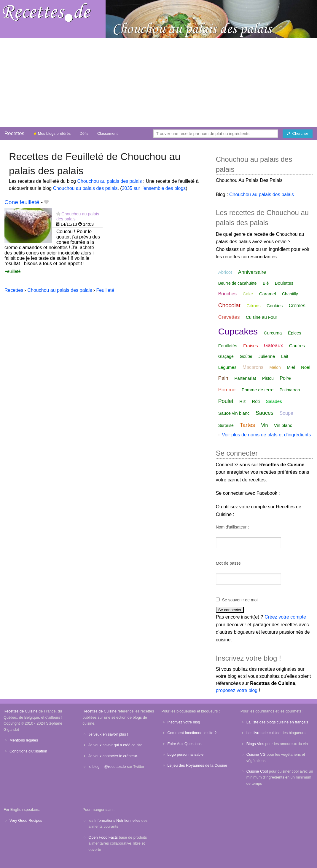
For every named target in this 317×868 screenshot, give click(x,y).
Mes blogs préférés (52, 133)
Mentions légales (24, 740)
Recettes (14, 133)
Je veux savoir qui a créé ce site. (116, 745)
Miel (291, 367)
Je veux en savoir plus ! (108, 734)
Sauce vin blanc (234, 413)
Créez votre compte (285, 617)
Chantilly (290, 294)
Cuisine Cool (257, 771)
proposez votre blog (237, 690)
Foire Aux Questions (185, 744)
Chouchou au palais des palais (109, 181)
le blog (94, 767)
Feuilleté (12, 271)
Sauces (265, 413)
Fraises (250, 346)
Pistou (268, 378)
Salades (274, 401)
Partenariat (245, 378)
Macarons (253, 367)
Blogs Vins (255, 744)
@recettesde (115, 767)
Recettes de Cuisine (21, 711)
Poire (285, 378)
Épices (295, 333)
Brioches (227, 294)
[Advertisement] (158, 82)
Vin (264, 425)
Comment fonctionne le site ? (192, 733)
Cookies (275, 306)
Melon (275, 367)
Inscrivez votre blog (184, 722)
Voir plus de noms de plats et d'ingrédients (266, 435)
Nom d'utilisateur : (232, 527)
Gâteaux (273, 346)
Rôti (256, 401)
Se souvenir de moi (240, 600)
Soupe (286, 413)
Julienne (267, 356)
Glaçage (226, 356)
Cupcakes (238, 331)
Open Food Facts (103, 837)
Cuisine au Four (262, 317)
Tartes (247, 425)
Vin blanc (283, 425)
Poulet (226, 401)
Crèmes (297, 306)
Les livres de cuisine (263, 733)
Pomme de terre (258, 390)
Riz (243, 401)
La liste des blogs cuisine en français (277, 722)
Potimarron (290, 390)
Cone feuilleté (22, 202)
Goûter (246, 356)
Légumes (227, 367)
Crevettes (229, 317)
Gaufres (297, 346)
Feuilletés (228, 346)
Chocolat (229, 305)
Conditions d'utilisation (28, 751)
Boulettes (284, 283)
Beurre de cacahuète (238, 283)
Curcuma (273, 333)
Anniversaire (252, 272)
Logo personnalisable (186, 754)
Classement (107, 133)
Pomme (227, 390)
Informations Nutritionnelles (117, 820)
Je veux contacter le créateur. (113, 756)
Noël (306, 367)
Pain (223, 378)
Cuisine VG (256, 754)
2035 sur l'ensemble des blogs (154, 188)
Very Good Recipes (26, 820)
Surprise (226, 425)
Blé (266, 283)
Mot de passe (228, 563)
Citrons (254, 306)
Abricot (225, 272)
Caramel (268, 294)
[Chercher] (298, 134)
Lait (285, 356)
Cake (248, 294)
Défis (84, 133)
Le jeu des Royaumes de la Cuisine (197, 765)
